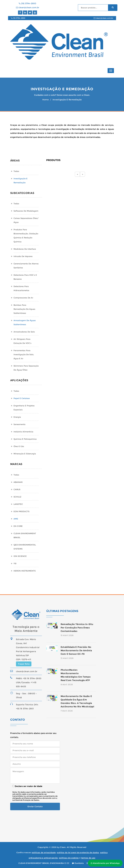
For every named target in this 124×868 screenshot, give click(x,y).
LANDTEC (18, 504)
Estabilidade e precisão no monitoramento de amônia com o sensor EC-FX (76, 650)
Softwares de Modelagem (26, 211)
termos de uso (88, 858)
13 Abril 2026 (67, 658)
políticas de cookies (69, 858)
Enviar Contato (35, 806)
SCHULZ (17, 497)
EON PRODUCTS (21, 511)
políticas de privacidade (44, 852)
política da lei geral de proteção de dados (78, 852)
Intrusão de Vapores (23, 256)
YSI (15, 563)
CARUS (17, 489)
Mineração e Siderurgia (25, 454)
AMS (16, 519)
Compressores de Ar (23, 298)
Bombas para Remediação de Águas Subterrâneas (24, 309)
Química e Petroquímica (25, 439)
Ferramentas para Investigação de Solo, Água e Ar (24, 354)
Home (46, 100)
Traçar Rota (24, 664)
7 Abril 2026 (67, 711)
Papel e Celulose (22, 398)
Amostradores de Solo (24, 332)
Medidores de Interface (25, 249)
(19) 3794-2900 (28, 3)
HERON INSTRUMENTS (25, 571)
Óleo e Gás (19, 446)
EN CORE (18, 526)
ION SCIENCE (20, 556)
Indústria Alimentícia (23, 432)
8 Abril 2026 (67, 684)
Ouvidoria (78, 863)
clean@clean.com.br (28, 7)
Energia (17, 417)
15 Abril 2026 (67, 635)
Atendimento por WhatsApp (105, 863)
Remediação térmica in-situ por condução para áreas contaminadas (77, 628)
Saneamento (19, 424)
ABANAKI (18, 482)
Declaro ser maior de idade (27, 786)
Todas (16, 171)
